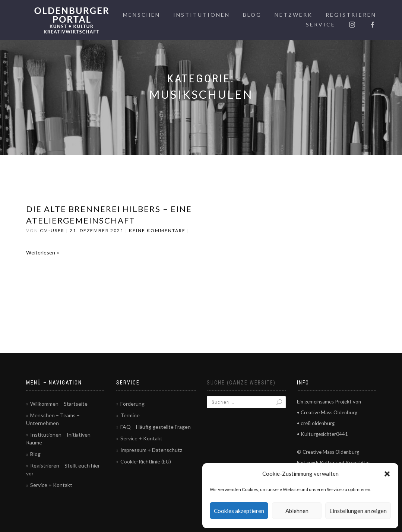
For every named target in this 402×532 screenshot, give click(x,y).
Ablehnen (297, 511)
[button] (387, 474)
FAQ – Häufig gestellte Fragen (156, 427)
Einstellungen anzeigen (358, 511)
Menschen (142, 15)
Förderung (132, 404)
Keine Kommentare (157, 230)
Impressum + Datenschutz (151, 450)
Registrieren (351, 15)
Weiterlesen (41, 252)
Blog (252, 15)
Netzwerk (294, 15)
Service (321, 24)
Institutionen (202, 15)
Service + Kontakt (51, 485)
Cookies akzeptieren (239, 511)
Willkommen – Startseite (59, 404)
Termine (130, 415)
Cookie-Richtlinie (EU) (146, 461)
